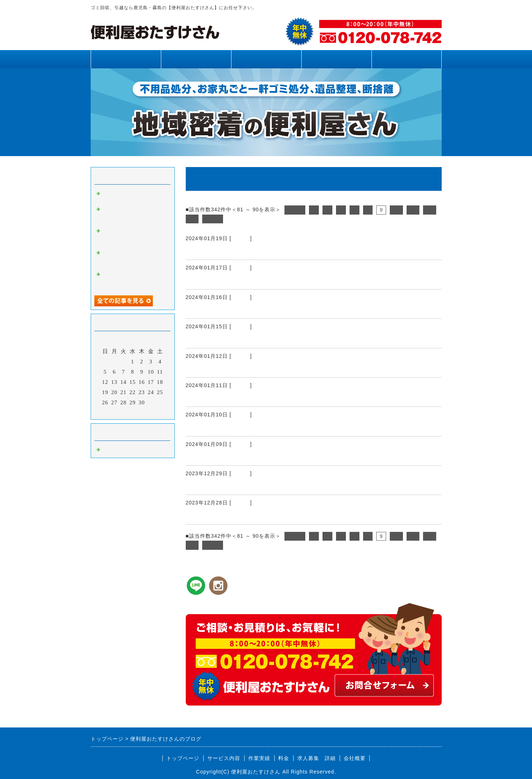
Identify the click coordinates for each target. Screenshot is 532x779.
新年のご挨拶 (207, 457)
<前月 (117, 412)
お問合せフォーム (407, 59)
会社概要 (355, 758)
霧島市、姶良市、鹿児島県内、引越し (245, 310)
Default (241, 238)
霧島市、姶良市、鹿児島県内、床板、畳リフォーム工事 (273, 251)
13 (192, 219)
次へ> (213, 219)
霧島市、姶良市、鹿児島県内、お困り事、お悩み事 (266, 368)
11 (413, 210)
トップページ (126, 59)
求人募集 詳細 (316, 758)
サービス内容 (196, 59)
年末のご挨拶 (207, 486)
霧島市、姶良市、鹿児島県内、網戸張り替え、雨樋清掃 (134, 258)
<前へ (295, 210)
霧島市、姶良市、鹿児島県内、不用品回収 (252, 339)
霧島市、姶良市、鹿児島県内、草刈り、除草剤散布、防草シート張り (293, 515)
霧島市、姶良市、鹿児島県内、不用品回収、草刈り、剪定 (134, 236)
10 (396, 210)
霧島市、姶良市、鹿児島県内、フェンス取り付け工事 (269, 280)
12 (430, 210)
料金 (336, 59)
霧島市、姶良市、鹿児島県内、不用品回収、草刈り (134, 280)
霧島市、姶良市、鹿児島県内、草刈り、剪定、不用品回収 (134, 215)
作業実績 (266, 59)
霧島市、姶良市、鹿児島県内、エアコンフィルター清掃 (273, 398)
